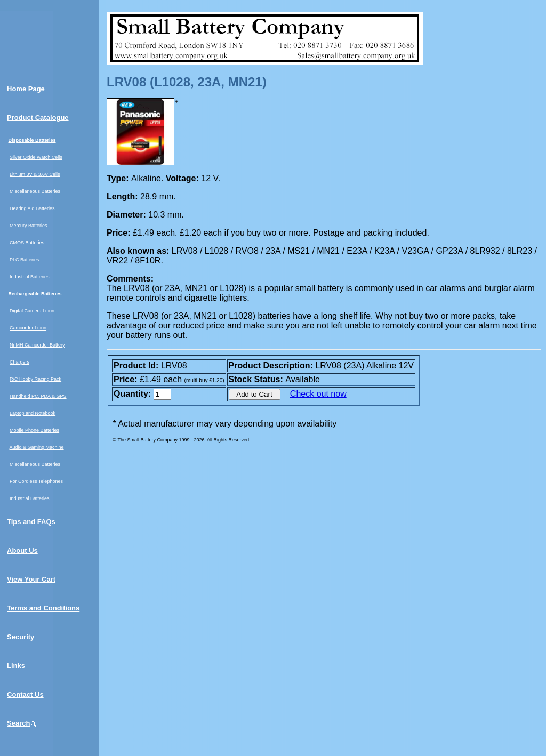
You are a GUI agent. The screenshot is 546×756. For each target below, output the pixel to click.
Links (16, 666)
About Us (22, 550)
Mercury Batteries (29, 226)
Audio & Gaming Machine (37, 447)
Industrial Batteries (30, 277)
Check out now (318, 394)
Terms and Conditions (43, 608)
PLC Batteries (25, 260)
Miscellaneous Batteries (35, 191)
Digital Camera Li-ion (32, 311)
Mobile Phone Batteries (34, 430)
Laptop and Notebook (33, 413)
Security (21, 637)
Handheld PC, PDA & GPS (38, 396)
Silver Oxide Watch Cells (36, 157)
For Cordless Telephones (36, 481)
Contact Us (25, 694)
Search (22, 723)
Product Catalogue (38, 118)
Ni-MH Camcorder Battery (37, 345)
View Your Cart (31, 579)
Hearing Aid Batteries (32, 208)
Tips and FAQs (31, 522)
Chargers (19, 362)
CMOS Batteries (27, 243)
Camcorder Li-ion (28, 328)
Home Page (26, 89)
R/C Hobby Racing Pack (35, 379)
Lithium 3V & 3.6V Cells (35, 174)
